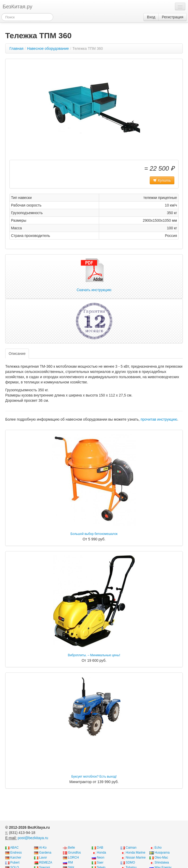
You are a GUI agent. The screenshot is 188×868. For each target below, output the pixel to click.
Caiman (131, 848)
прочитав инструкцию (159, 419)
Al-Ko (43, 848)
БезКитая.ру (17, 7)
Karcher (16, 858)
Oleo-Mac (161, 858)
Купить (162, 180)
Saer (100, 862)
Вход (151, 17)
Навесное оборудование (48, 48)
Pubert (15, 862)
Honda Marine (135, 853)
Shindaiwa (162, 862)
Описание (17, 354)
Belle (71, 848)
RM (70, 862)
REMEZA (46, 862)
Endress (16, 853)
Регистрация (173, 17)
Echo (158, 848)
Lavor (43, 858)
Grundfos (74, 853)
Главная (16, 48)
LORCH (73, 858)
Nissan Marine (136, 858)
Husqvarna (162, 853)
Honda (101, 853)
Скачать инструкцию (94, 275)
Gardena (45, 853)
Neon (100, 858)
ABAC (14, 848)
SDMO (130, 862)
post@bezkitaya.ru (33, 838)
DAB (100, 848)
